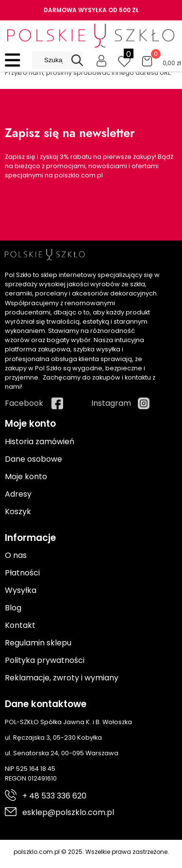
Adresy (18, 494)
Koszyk (18, 512)
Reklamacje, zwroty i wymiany (62, 678)
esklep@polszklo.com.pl (68, 812)
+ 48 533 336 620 (54, 796)
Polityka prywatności (45, 660)
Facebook (24, 403)
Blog (13, 608)
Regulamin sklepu (38, 643)
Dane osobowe (33, 459)
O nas (16, 555)
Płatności (22, 573)
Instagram (111, 403)
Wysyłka (21, 590)
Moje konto (26, 477)
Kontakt (20, 625)
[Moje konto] (101, 60)
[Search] (77, 60)
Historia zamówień (40, 442)
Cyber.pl (161, 862)
